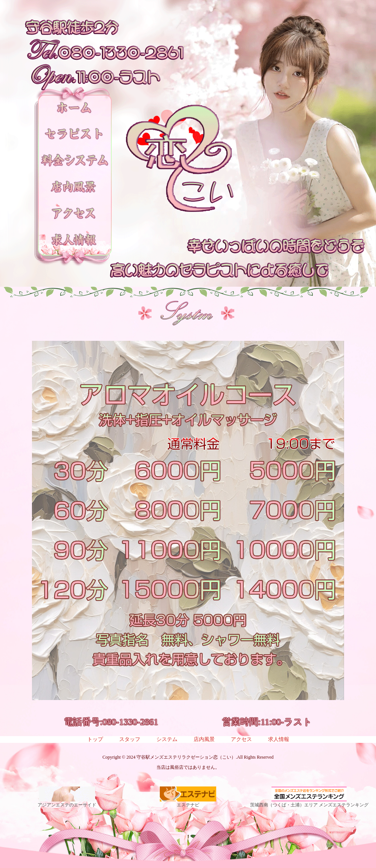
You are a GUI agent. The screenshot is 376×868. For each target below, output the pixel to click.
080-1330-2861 (130, 722)
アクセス (241, 740)
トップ (95, 740)
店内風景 (204, 740)
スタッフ (130, 740)
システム (167, 740)
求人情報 (279, 740)
